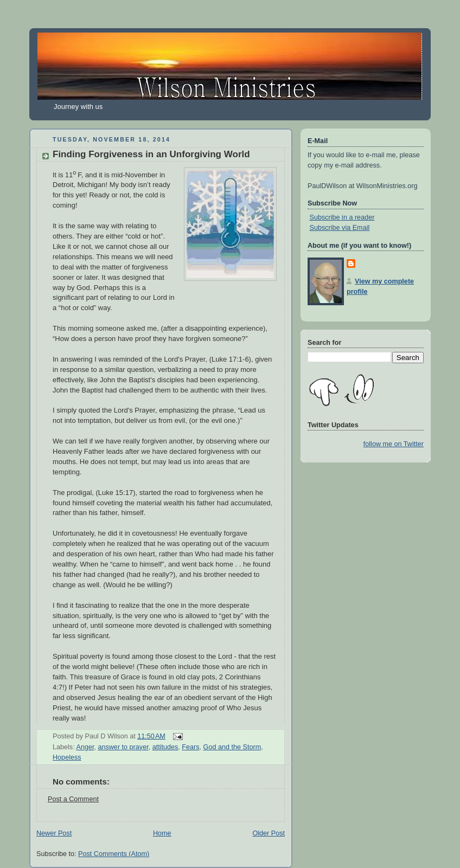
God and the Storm (232, 747)
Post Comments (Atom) (114, 854)
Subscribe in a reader (342, 217)
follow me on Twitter (394, 444)
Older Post (269, 833)
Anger (85, 747)
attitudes (165, 747)
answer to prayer (123, 747)
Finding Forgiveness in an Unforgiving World (151, 154)
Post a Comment (73, 799)
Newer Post (54, 833)
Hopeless (67, 757)
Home (162, 833)
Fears (190, 747)
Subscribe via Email (340, 228)
